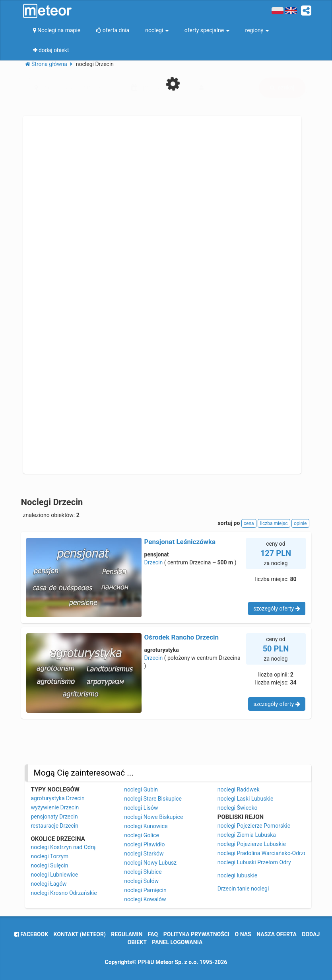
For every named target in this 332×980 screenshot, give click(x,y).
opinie (300, 523)
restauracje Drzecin (55, 826)
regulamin (127, 934)
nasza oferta (277, 934)
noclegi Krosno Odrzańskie (64, 893)
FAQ (153, 934)
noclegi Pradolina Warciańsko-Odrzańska (268, 853)
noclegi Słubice (143, 872)
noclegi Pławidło (144, 844)
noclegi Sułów (141, 881)
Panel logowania (177, 942)
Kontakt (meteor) (80, 934)
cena (249, 523)
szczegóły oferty (277, 609)
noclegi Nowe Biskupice (153, 817)
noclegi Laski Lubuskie (246, 799)
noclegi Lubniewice (55, 875)
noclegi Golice (142, 835)
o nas (243, 934)
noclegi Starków (144, 854)
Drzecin (154, 562)
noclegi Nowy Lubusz (150, 863)
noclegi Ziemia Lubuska (247, 835)
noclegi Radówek (239, 789)
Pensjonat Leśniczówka (180, 542)
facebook (31, 934)
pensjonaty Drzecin (54, 817)
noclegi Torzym (50, 856)
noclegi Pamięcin (145, 890)
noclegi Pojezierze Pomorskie (254, 826)
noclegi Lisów (141, 808)
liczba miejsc (274, 523)
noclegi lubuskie (237, 875)
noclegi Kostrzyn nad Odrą (63, 847)
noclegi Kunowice (146, 826)
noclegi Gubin (141, 789)
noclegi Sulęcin (50, 865)
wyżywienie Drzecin (55, 807)
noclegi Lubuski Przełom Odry (254, 862)
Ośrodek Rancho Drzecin (182, 637)
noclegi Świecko (238, 808)
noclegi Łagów (49, 884)
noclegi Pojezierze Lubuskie (252, 844)
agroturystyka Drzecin (58, 798)
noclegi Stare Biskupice (153, 799)
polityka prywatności (196, 934)
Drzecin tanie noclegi (243, 889)
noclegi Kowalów (145, 899)
